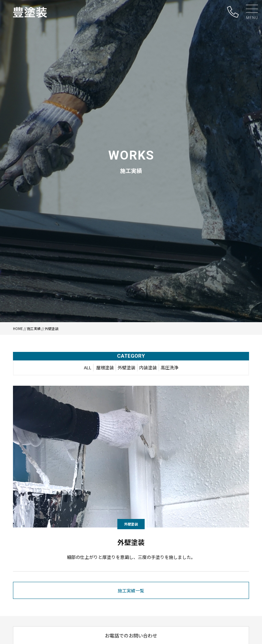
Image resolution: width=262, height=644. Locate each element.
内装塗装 (148, 367)
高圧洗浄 (170, 367)
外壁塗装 (127, 367)
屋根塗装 (105, 367)
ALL (88, 367)
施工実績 (34, 328)
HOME (18, 328)
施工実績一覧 (131, 591)
